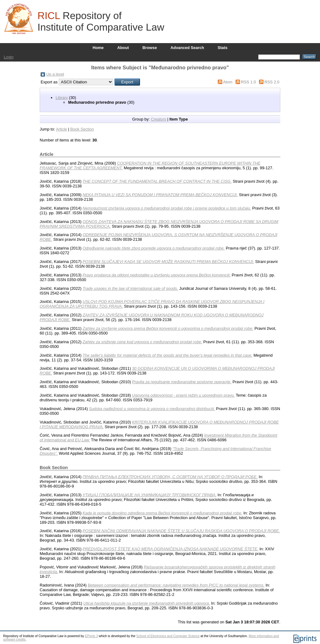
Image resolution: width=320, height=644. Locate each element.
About (123, 48)
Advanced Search (187, 48)
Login (9, 57)
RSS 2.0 (272, 82)
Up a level (55, 74)
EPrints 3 (92, 636)
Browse (150, 48)
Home (98, 48)
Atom (228, 82)
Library (62, 98)
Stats (223, 48)
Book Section (82, 129)
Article (62, 129)
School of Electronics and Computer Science (168, 636)
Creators (159, 119)
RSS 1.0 (248, 82)
